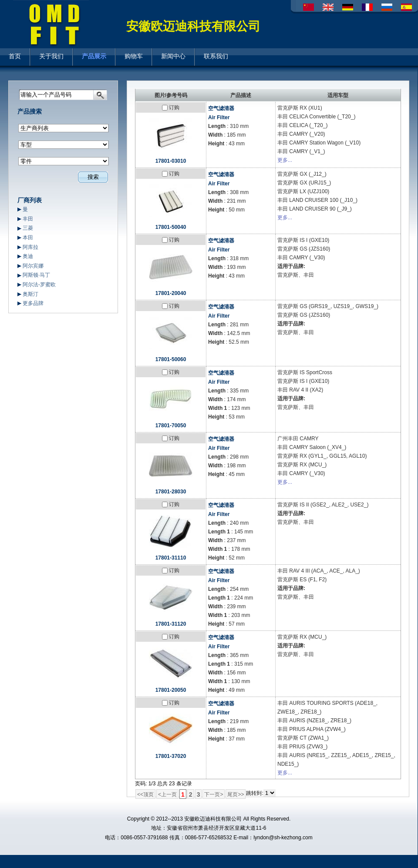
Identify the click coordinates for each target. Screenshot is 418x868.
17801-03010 (171, 161)
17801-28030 (171, 492)
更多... (285, 160)
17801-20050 (171, 690)
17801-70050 (171, 426)
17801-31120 (171, 624)
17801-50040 (171, 227)
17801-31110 (171, 558)
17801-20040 (171, 293)
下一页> (214, 794)
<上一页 (167, 794)
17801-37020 (171, 756)
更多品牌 (33, 303)
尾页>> (236, 794)
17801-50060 (171, 359)
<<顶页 (145, 794)
